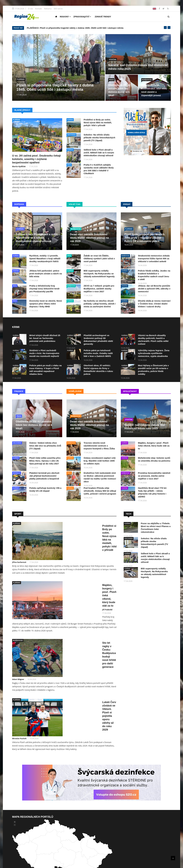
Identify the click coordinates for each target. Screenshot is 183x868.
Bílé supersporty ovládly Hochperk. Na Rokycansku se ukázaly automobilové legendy (99, 274)
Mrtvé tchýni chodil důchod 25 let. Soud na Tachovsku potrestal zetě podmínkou (45, 338)
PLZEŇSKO (21, 79)
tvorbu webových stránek (83, 834)
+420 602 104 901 (73, 838)
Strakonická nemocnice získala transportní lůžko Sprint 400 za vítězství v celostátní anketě (154, 258)
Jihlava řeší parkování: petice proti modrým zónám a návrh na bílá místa (46, 274)
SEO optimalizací (110, 834)
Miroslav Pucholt (66, 648)
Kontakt (39, 9)
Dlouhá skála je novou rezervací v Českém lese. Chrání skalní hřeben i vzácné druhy (154, 304)
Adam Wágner (65, 611)
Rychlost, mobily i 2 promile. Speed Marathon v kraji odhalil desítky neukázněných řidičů (45, 258)
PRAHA (111, 80)
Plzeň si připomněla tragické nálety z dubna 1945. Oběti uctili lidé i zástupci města (55, 87)
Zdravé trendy (103, 17)
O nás (31, 9)
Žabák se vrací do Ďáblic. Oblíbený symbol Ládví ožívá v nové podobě (99, 258)
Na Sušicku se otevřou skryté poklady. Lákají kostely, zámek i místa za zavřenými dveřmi (100, 304)
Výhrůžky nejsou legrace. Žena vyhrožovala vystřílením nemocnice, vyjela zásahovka (154, 353)
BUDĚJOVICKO (147, 80)
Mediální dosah (141, 827)
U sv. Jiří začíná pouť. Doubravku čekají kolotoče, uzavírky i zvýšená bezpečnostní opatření (36, 159)
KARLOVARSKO (71, 135)
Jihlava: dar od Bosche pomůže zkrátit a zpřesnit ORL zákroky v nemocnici (154, 289)
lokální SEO (134, 834)
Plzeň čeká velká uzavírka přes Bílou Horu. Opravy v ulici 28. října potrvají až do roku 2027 (45, 461)
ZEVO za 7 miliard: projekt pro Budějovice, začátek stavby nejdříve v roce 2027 (99, 289)
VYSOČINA (113, 59)
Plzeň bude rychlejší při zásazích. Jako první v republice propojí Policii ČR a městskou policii (145, 238)
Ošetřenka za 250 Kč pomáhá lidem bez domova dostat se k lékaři (34, 425)
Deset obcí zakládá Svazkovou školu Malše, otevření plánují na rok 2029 (89, 238)
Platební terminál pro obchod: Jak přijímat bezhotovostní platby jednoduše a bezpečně (45, 476)
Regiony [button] (65, 17)
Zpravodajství (82, 17)
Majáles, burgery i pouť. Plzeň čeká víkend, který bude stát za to (154, 446)
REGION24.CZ (17, 473)
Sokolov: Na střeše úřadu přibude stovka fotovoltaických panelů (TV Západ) (99, 138)
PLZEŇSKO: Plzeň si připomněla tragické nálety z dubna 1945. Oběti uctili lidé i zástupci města (75, 28)
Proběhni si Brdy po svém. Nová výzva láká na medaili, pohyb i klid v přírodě (98, 122)
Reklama (48, 9)
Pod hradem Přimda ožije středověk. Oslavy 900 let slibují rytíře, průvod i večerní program (100, 491)
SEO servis (58, 9)
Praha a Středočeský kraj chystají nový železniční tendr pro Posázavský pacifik (44, 289)
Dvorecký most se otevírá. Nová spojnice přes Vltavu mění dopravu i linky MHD (46, 304)
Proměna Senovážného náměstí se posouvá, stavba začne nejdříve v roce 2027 (154, 476)
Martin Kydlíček (19, 166)
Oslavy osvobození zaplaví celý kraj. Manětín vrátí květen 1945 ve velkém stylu (100, 461)
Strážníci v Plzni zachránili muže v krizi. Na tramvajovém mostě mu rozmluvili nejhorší (44, 353)
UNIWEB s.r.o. (109, 831)
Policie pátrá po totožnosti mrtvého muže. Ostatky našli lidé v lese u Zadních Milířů (98, 353)
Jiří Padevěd (64, 570)
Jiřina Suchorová (66, 533)
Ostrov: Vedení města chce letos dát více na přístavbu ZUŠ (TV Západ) (45, 446)
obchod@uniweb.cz (111, 838)
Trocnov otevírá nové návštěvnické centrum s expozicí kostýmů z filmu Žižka (99, 446)
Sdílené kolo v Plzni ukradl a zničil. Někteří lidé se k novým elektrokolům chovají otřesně (99, 153)
